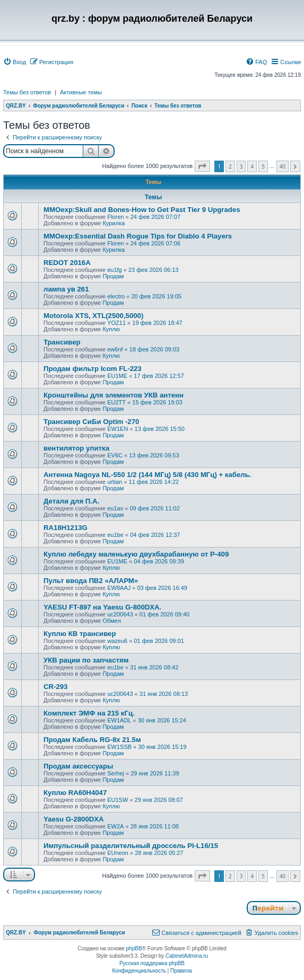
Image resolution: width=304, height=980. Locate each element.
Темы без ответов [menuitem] (27, 92)
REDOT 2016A (67, 263)
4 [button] (252, 166)
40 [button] (283, 166)
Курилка (114, 223)
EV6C (115, 455)
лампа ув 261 (66, 289)
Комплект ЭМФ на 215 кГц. (89, 713)
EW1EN (118, 429)
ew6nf (115, 349)
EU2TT (116, 402)
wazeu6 (117, 641)
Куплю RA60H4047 (75, 793)
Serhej (116, 773)
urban (115, 482)
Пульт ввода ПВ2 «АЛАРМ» (91, 581)
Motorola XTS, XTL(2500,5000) (93, 316)
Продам (113, 276)
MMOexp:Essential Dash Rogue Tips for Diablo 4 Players (138, 236)
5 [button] (263, 166)
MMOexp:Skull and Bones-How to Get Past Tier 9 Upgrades (142, 210)
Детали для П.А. (71, 501)
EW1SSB (119, 747)
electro (116, 296)
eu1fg (115, 270)
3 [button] (241, 166)
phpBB (134, 948)
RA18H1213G (66, 528)
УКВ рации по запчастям (86, 660)
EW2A (115, 826)
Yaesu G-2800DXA (74, 819)
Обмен (111, 621)
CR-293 (55, 687)
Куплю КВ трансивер (80, 634)
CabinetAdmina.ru (187, 956)
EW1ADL (119, 720)
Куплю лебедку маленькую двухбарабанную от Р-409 (136, 554)
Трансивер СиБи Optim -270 (91, 422)
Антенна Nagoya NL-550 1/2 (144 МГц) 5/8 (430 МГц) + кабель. (147, 475)
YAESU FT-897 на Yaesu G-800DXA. (102, 607)
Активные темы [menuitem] (81, 92)
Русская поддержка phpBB (152, 963)
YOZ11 (116, 323)
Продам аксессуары (78, 766)
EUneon (118, 853)
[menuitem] (15, 62)
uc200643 (120, 614)
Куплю (111, 329)
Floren (115, 217)
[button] (202, 166)
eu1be (115, 535)
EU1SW (118, 800)
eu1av (115, 508)
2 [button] (230, 166)
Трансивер (62, 342)
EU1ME (117, 376)
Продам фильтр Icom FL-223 (93, 369)
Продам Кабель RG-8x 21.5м (92, 740)
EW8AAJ (119, 588)
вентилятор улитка (76, 448)
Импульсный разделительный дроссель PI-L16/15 (131, 846)
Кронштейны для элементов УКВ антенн (114, 395)
